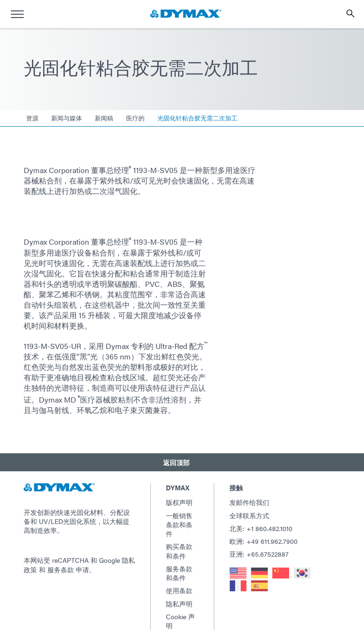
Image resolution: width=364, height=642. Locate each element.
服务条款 (61, 569)
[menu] (17, 14)
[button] (182, 462)
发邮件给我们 (249, 502)
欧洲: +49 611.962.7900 (264, 541)
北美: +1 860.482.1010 (261, 528)
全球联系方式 (249, 515)
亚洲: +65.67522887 (259, 554)
